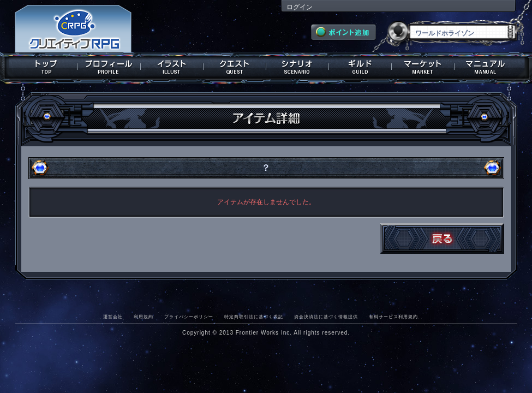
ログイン (300, 7)
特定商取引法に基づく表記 (254, 317)
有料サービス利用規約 (393, 317)
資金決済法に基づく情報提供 (326, 317)
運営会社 (113, 317)
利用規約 (144, 317)
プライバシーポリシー (189, 317)
